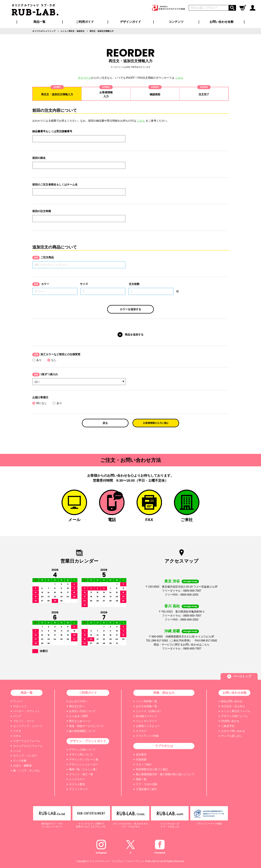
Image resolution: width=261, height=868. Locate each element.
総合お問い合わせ (232, 701)
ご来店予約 (228, 726)
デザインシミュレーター (84, 764)
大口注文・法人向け (233, 706)
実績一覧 (141, 779)
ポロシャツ (20, 706)
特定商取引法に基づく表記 (152, 769)
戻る (105, 423)
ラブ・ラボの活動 (146, 784)
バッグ (17, 716)
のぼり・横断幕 (22, 766)
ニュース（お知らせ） (149, 711)
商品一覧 (39, 22)
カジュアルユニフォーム (28, 746)
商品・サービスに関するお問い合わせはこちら (182, 645)
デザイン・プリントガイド (88, 741)
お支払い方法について (82, 711)
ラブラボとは (164, 746)
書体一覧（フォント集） (84, 769)
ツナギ (17, 731)
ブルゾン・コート (24, 721)
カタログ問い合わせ (233, 731)
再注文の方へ (77, 706)
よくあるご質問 (78, 716)
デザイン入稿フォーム (234, 716)
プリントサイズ (78, 789)
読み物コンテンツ (146, 716)
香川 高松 (172, 606)
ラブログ (141, 731)
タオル (17, 736)
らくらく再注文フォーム (236, 711)
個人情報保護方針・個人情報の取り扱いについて (165, 774)
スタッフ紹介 (144, 764)
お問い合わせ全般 (222, 22)
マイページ (84, 78)
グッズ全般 (20, 761)
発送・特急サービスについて (86, 726)
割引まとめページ (80, 721)
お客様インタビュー (148, 726)
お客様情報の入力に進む (156, 423)
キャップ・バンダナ (25, 756)
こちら (179, 78)
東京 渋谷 (172, 581)
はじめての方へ (78, 701)
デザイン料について (81, 754)
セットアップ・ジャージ (28, 726)
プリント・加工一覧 (81, 774)
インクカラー (77, 779)
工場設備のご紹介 (146, 789)
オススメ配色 (77, 784)
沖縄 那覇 (172, 631)
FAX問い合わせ (230, 721)
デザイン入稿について (82, 750)
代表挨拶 (141, 759)
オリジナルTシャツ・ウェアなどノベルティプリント (117, 861)
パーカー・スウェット (26, 711)
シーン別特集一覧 (146, 701)
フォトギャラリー (146, 721)
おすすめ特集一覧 (146, 706)
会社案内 (141, 754)
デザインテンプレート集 (84, 759)
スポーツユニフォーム (26, 741)
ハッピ (17, 751)
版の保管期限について (82, 731)
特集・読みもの (164, 693)
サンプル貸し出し (232, 736)
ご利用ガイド (88, 693)
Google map (190, 581)
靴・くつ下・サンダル (26, 771)
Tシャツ (18, 701)
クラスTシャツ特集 (147, 736)
